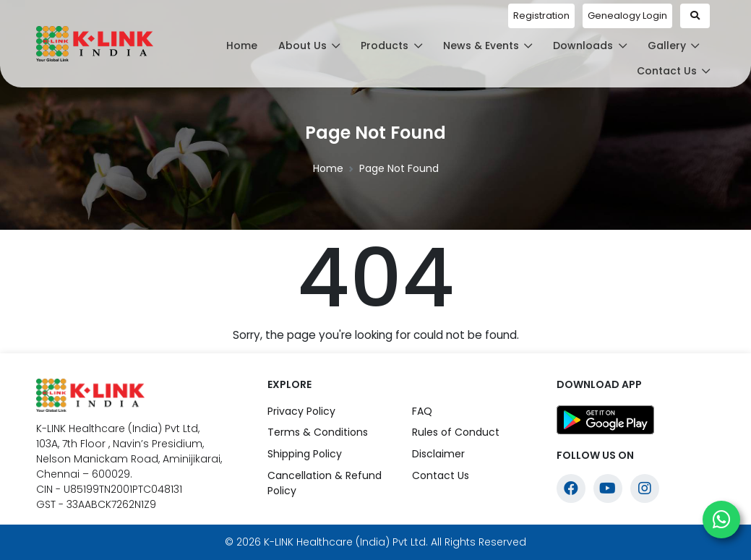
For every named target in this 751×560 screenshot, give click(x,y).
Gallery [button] (674, 46)
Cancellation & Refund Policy (325, 483)
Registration (541, 16)
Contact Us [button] (674, 71)
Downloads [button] (590, 46)
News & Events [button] (488, 46)
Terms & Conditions (318, 432)
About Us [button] (309, 46)
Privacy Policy (301, 411)
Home (242, 46)
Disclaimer (438, 454)
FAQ (422, 411)
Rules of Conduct (456, 432)
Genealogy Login (627, 16)
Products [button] (391, 46)
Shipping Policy (305, 454)
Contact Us (441, 475)
